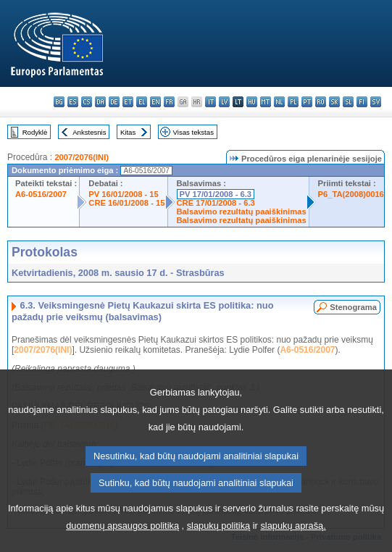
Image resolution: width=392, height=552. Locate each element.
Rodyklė (35, 132)
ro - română (321, 102)
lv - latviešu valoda (224, 102)
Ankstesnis (89, 132)
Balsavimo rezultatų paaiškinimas (242, 212)
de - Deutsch (114, 102)
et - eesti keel (128, 102)
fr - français (169, 102)
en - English (155, 102)
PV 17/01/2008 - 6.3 (216, 194)
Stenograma (353, 307)
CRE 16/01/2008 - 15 (126, 203)
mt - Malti (266, 102)
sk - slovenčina (334, 102)
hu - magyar (252, 102)
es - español (73, 102)
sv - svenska (376, 102)
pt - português (307, 102)
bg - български (59, 102)
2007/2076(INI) (82, 157)
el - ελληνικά (142, 102)
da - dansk (100, 102)
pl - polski (293, 102)
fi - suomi (362, 102)
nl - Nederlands (279, 102)
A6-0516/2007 (41, 194)
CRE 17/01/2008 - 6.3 (216, 203)
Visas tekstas (193, 132)
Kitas (128, 132)
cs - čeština (87, 102)
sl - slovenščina (348, 102)
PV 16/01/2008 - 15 (123, 194)
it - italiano (210, 102)
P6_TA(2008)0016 (351, 194)
